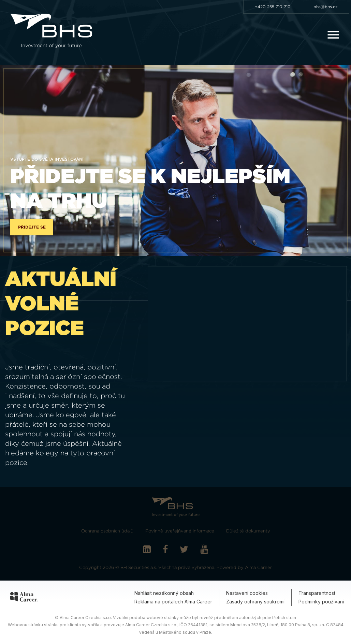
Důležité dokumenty (248, 531)
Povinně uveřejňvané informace (180, 531)
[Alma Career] (24, 598)
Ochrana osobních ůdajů (107, 531)
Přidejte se (32, 227)
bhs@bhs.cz (326, 7)
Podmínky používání (321, 602)
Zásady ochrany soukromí (255, 602)
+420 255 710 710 (273, 7)
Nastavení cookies (247, 593)
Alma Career (258, 567)
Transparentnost (317, 593)
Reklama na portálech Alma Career (173, 602)
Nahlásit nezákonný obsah (164, 593)
